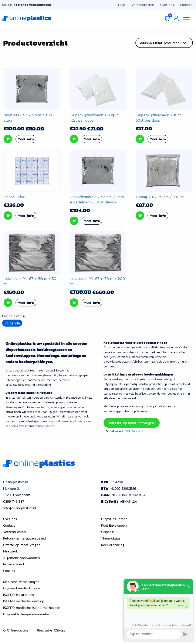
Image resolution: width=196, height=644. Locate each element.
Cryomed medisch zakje (22, 587)
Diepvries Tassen (114, 518)
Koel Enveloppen (114, 524)
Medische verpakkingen (21, 581)
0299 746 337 (133, 430)
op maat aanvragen (132, 423)
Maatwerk (11, 550)
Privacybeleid (13, 563)
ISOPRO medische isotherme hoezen (32, 607)
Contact (186, 5)
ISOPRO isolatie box (19, 594)
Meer (26, 140)
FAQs (122, 5)
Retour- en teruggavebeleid (24, 537)
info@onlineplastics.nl (20, 507)
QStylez (60, 629)
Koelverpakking (113, 544)
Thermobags (111, 537)
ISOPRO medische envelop (24, 600)
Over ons (167, 5)
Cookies (9, 570)
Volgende (12, 324)
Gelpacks (108, 531)
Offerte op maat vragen (22, 544)
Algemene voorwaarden (21, 557)
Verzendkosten (143, 5)
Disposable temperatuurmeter (26, 613)
